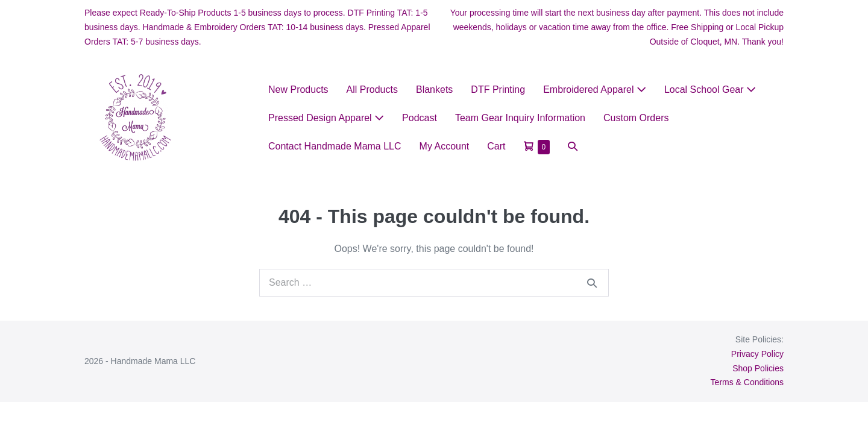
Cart (496, 146)
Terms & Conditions (747, 382)
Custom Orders (636, 118)
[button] (573, 146)
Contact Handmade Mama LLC (335, 146)
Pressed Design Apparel (326, 118)
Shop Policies (758, 368)
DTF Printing (498, 90)
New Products (298, 90)
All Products (372, 90)
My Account (445, 146)
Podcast (420, 118)
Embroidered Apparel (595, 90)
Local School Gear (710, 90)
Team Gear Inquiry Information (520, 118)
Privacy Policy (757, 354)
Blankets (434, 90)
